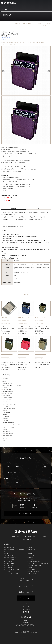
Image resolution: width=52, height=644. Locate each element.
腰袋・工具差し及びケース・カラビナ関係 (11, 385)
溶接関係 (4, 410)
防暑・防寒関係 (6, 431)
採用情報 (29, 539)
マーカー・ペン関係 (7, 394)
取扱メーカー (37, 537)
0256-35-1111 (29, 505)
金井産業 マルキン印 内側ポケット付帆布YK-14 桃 (24, 366)
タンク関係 (5, 421)
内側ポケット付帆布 (13, 44)
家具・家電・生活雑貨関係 (8, 427)
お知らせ (23, 539)
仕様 (38, 208)
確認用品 (4, 415)
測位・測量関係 (6, 396)
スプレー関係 (5, 417)
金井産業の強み (15, 537)
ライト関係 (5, 406)
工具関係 (4, 387)
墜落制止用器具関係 (7, 383)
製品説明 (14, 208)
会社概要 (44, 537)
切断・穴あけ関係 (6, 389)
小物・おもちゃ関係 (7, 435)
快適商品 (4, 429)
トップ (7, 537)
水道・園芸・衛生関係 (7, 433)
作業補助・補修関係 (7, 398)
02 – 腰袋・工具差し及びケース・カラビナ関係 (10, 42)
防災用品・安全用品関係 (8, 423)
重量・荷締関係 (6, 402)
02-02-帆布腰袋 (41, 42)
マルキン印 (3, 44)
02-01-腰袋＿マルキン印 (32, 42)
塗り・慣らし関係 (6, 400)
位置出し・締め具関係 (7, 392)
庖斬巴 (3, 441)
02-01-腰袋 (22, 42)
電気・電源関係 (6, 412)
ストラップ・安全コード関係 (8, 404)
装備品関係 (5, 419)
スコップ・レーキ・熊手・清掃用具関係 (11, 425)
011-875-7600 (22, 634)
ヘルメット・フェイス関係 (8, 408)
